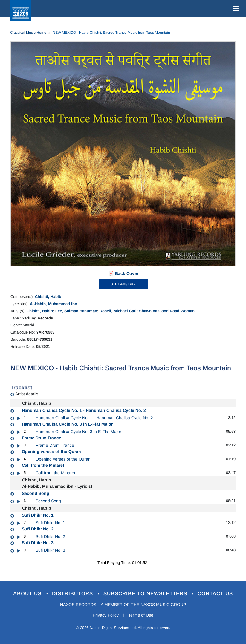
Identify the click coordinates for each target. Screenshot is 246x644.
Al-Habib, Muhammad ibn (54, 304)
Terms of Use (141, 615)
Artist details (27, 394)
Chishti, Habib (48, 297)
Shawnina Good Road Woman (167, 311)
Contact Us (215, 594)
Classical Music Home (28, 33)
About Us (28, 594)
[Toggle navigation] (234, 8)
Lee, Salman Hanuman (76, 311)
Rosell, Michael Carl (118, 311)
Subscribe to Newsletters (146, 594)
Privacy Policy (106, 615)
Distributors (73, 594)
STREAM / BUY (123, 284)
